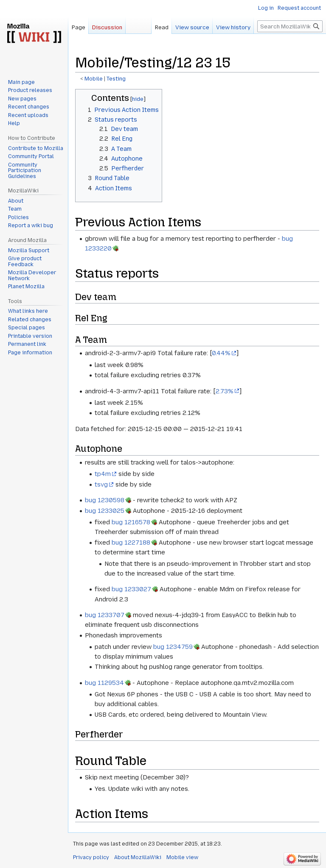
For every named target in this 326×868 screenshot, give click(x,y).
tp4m (103, 474)
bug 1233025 (105, 511)
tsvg (101, 484)
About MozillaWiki (138, 857)
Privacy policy (91, 857)
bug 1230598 (105, 500)
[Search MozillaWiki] (290, 26)
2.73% (225, 391)
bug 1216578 (131, 522)
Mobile (94, 79)
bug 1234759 (173, 647)
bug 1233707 (105, 615)
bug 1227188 (131, 542)
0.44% (221, 353)
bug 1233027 (131, 589)
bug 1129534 (104, 683)
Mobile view (182, 857)
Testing (116, 79)
